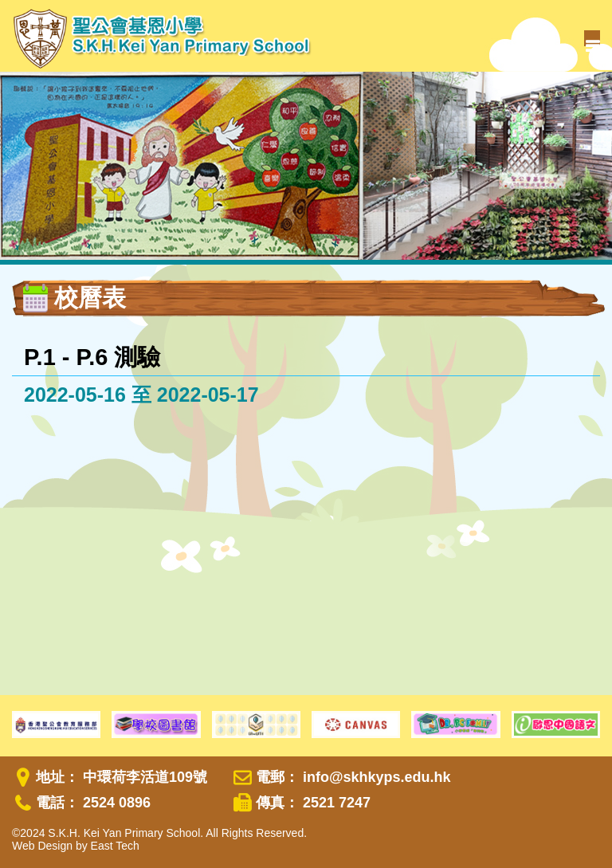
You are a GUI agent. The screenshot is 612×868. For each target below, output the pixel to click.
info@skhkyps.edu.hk (377, 777)
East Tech (115, 846)
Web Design (42, 846)
